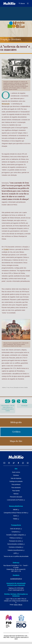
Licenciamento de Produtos (16, 500)
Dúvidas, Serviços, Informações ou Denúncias (16, 595)
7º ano (8, 388)
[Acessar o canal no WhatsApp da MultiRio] (23, 463)
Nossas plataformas (16, 506)
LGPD (16, 553)
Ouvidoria (16, 575)
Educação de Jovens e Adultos (21, 388)
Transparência (16, 525)
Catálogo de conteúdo (16, 481)
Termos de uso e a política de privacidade (16, 556)
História (4, 388)
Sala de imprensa (16, 478)
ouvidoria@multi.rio (16, 579)
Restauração (6, 104)
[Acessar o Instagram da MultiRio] (9, 463)
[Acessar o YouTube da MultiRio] (4, 463)
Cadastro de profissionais (16, 550)
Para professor (16, 484)
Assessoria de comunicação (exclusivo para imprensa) (16, 584)
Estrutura (16, 475)
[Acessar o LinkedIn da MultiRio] (28, 463)
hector (16, 516)
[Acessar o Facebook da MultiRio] (18, 463)
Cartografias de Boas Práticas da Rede (16, 513)
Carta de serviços (16, 529)
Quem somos (16, 472)
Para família (16, 491)
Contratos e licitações (16, 547)
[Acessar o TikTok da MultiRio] (14, 463)
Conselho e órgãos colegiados (16, 535)
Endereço (16, 563)
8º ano (12, 388)
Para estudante (16, 488)
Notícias (16, 494)
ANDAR (16, 510)
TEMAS (16, 519)
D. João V (7, 249)
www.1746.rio (18, 605)
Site (16, 469)
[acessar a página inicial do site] (9, 3)
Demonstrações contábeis (16, 544)
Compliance (16, 532)
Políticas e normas (16, 538)
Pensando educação (16, 497)
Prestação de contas (16, 541)
